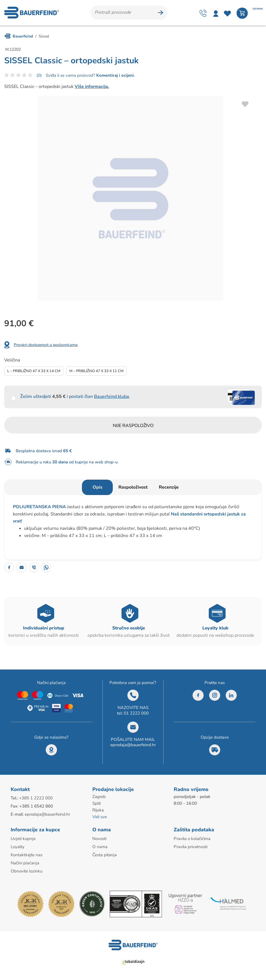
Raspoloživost (133, 487)
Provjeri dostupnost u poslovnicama (46, 345)
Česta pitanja (105, 855)
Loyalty (18, 847)
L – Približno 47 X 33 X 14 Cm (34, 371)
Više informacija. (92, 87)
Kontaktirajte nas (27, 855)
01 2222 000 (136, 713)
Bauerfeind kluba (112, 396)
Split (97, 803)
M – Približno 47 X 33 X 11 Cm (96, 371)
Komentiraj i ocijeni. (115, 75)
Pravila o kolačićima (192, 839)
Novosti (99, 839)
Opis (98, 487)
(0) (39, 75)
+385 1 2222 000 (36, 798)
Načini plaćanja (25, 863)
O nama (100, 847)
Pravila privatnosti (191, 847)
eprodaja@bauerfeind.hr (133, 745)
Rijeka (98, 810)
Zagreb (99, 797)
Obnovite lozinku (27, 871)
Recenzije (169, 487)
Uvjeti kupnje (23, 839)
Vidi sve (100, 817)
